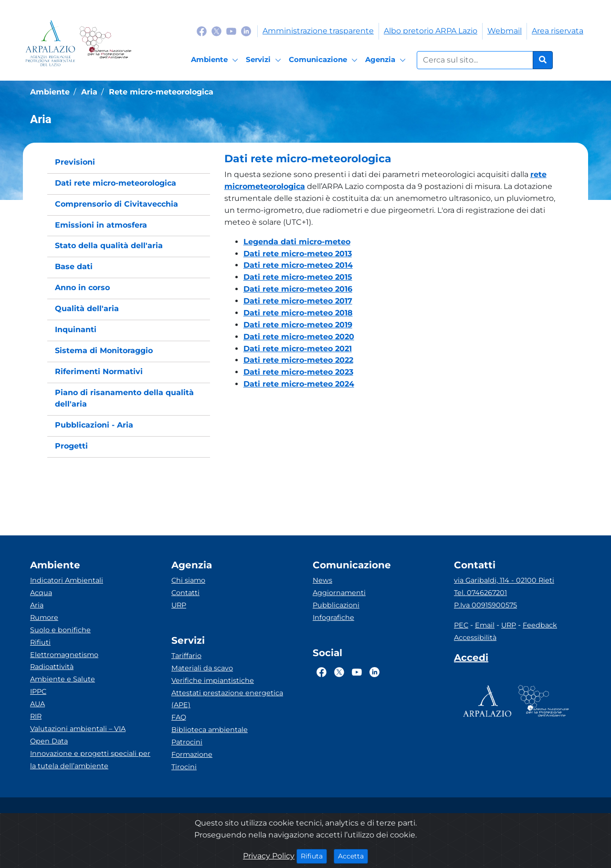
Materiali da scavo (202, 668)
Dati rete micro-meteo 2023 (298, 372)
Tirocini (184, 767)
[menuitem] (129, 162)
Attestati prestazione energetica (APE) (227, 699)
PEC (461, 625)
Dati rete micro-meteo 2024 (299, 384)
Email (485, 625)
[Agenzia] (387, 60)
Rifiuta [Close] (314, 856)
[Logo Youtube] (231, 31)
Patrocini (187, 742)
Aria (37, 605)
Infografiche (333, 617)
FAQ (179, 717)
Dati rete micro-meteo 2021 (298, 349)
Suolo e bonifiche (60, 630)
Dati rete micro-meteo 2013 (298, 254)
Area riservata (558, 31)
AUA (37, 704)
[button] (394, 159)
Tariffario (186, 656)
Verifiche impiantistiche (213, 680)
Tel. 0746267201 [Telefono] (480, 593)
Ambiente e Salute (63, 679)
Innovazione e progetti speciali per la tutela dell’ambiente (90, 760)
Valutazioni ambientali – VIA (78, 729)
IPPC (38, 691)
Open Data (49, 741)
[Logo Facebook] (202, 31)
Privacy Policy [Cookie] (269, 856)
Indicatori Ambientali (67, 580)
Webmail (505, 31)
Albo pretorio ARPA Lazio (431, 31)
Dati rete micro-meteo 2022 (298, 360)
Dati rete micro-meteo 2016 (298, 289)
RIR (36, 716)
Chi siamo (188, 580)
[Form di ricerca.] (475, 60)
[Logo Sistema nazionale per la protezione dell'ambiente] (105, 43)
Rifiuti (40, 642)
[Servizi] (265, 60)
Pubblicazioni (336, 605)
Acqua (41, 593)
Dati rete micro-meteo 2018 (298, 313)
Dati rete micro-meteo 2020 (299, 337)
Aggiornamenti (339, 593)
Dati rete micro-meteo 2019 (298, 325)
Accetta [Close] (353, 856)
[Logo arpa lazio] (50, 43)
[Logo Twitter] (216, 31)
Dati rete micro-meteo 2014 (298, 265)
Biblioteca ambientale (210, 730)
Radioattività (52, 667)
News (322, 580)
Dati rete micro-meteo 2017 (298, 301)
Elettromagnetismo (64, 655)
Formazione (192, 754)
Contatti (185, 593)
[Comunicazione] (325, 60)
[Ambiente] (216, 60)
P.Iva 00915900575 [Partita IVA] (485, 605)
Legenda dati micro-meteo (297, 242)
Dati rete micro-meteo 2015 (298, 277)
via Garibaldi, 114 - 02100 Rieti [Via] (504, 580)
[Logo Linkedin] (246, 31)
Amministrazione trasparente (318, 31)
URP (179, 605)
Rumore (44, 617)
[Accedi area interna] (471, 659)
